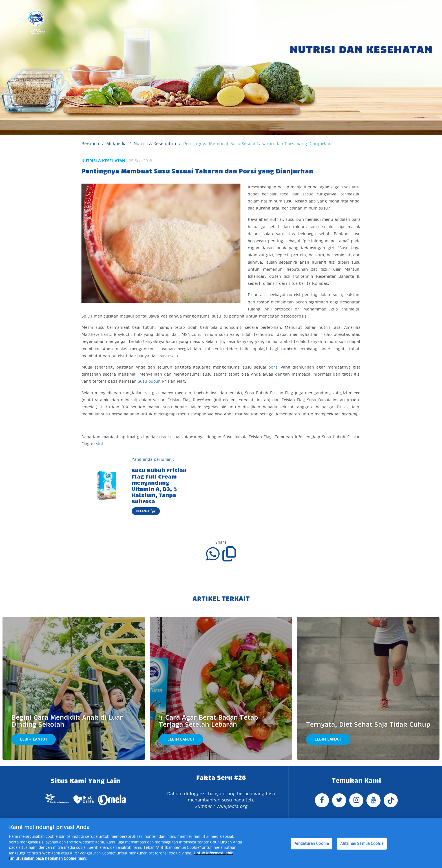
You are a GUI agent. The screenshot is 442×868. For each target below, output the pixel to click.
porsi (273, 367)
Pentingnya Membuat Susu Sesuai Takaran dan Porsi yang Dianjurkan (258, 144)
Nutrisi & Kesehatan (155, 144)
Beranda (90, 144)
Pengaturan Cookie (311, 844)
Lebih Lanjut (34, 739)
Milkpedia (116, 144)
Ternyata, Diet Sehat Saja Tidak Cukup (368, 725)
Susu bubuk (149, 381)
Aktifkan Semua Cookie (362, 844)
